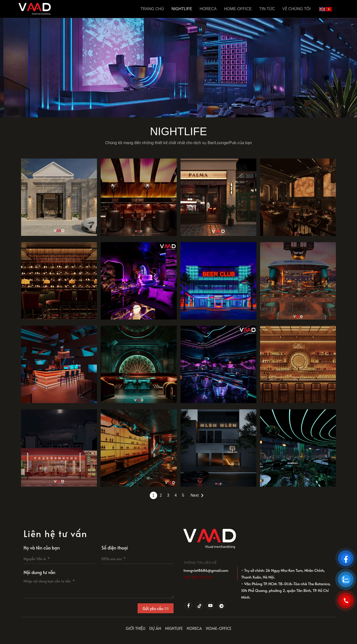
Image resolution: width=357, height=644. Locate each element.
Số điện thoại (115, 548)
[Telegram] (221, 606)
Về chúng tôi (297, 9)
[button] (174, 113)
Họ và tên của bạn (42, 548)
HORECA (208, 9)
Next (195, 495)
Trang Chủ (152, 9)
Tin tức (267, 9)
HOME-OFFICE (238, 9)
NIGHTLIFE (182, 9)
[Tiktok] (199, 606)
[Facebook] (188, 606)
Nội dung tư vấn (39, 572)
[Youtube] (210, 606)
